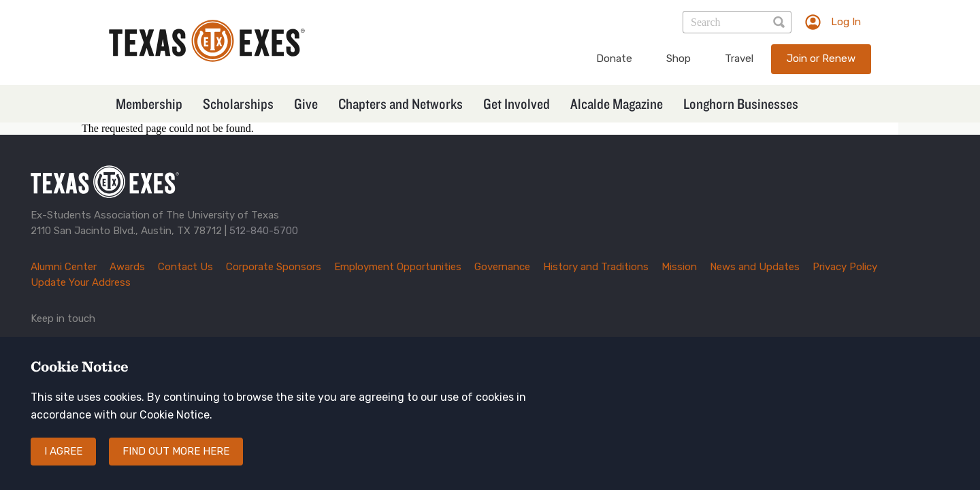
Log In (846, 22)
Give (306, 103)
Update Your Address (81, 282)
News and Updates (755, 267)
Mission (679, 267)
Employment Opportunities (398, 267)
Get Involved (517, 103)
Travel (739, 59)
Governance (502, 267)
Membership (149, 103)
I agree (63, 463)
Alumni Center (64, 267)
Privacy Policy (845, 267)
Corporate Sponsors (274, 267)
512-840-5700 (264, 231)
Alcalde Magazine (617, 103)
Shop (679, 59)
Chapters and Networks (401, 103)
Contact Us (185, 267)
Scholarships (238, 103)
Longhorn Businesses (741, 103)
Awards (127, 267)
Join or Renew (821, 59)
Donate (614, 59)
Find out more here (176, 463)
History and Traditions (596, 267)
